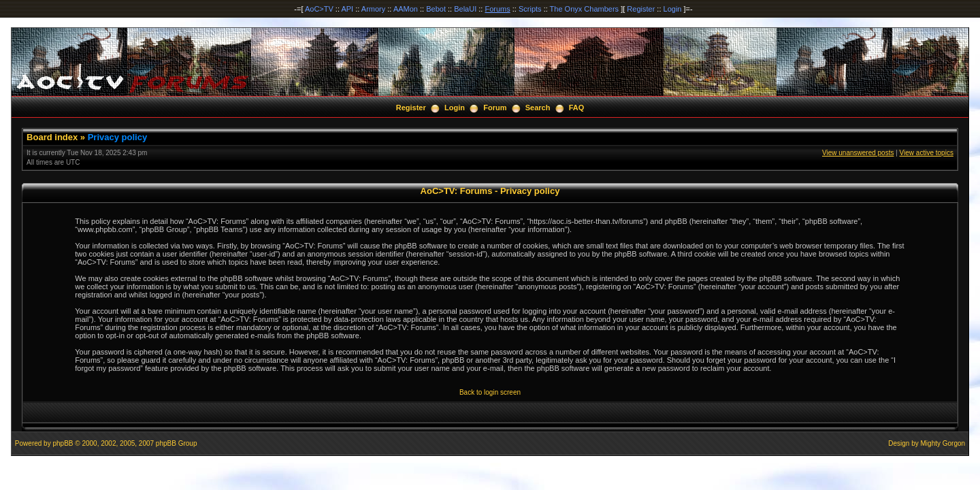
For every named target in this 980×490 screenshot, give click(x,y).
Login (673, 9)
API (347, 9)
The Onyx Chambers (584, 9)
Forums (497, 9)
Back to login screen (490, 392)
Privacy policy (117, 137)
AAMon (406, 9)
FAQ (577, 108)
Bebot (436, 9)
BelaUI (465, 9)
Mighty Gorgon (943, 443)
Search (538, 108)
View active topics (927, 153)
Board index (52, 137)
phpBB (63, 443)
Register (641, 9)
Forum (495, 108)
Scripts (530, 9)
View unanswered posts (858, 153)
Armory (373, 9)
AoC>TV (319, 9)
